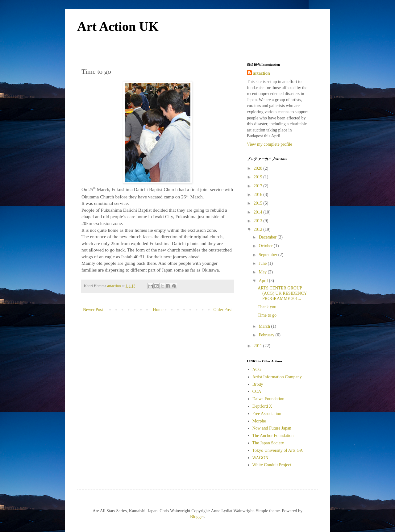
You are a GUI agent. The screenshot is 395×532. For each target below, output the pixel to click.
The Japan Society (268, 443)
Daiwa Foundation (268, 399)
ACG (257, 370)
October (266, 246)
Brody (258, 384)
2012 (259, 229)
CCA (257, 391)
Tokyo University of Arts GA (278, 450)
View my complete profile (270, 144)
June (263, 263)
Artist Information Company (277, 377)
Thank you (267, 307)
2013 (259, 221)
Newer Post (93, 310)
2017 (259, 186)
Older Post (223, 310)
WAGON (260, 458)
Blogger (197, 517)
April (264, 281)
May (263, 272)
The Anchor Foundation (273, 436)
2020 (259, 168)
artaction (261, 73)
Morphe (259, 421)
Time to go (267, 315)
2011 (258, 346)
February (267, 335)
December (268, 237)
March (265, 326)
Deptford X (262, 406)
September (268, 255)
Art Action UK (118, 27)
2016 (259, 195)
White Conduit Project (272, 465)
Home (158, 310)
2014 (259, 212)
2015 (259, 203)
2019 (259, 177)
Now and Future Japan (272, 428)
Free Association (267, 414)
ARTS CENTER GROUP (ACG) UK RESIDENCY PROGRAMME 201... (282, 293)
